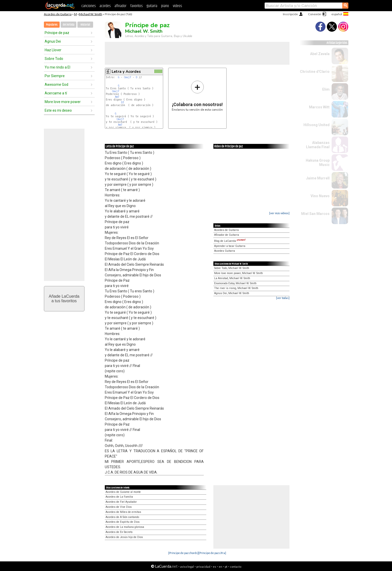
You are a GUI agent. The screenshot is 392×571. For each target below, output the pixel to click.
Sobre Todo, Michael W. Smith (232, 268)
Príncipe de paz (57, 33)
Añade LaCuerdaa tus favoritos (64, 299)
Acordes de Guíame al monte (123, 492)
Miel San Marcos (315, 214)
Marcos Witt (319, 107)
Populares (52, 25)
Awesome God (56, 85)
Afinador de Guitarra (227, 235)
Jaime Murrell (318, 178)
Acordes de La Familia (119, 497)
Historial (85, 25)
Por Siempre (55, 76)
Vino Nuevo (320, 196)
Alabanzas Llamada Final (318, 145)
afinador (120, 6)
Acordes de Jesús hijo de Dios (124, 537)
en (220, 567)
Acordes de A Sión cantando (122, 517)
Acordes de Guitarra (58, 14)
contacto (236, 567)
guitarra (152, 6)
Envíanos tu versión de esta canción (197, 96)
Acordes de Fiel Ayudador (121, 502)
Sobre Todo (54, 59)
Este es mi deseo (58, 110)
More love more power (63, 102)
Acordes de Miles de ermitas (123, 512)
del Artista (69, 25)
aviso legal (187, 567)
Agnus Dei (53, 41)
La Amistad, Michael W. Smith (232, 278)
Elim (326, 89)
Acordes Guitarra (225, 251)
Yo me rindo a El (57, 67)
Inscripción (290, 14)
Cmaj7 (127, 77)
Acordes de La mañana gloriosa (125, 527)
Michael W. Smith (91, 14)
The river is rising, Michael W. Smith (236, 288)
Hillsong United (317, 125)
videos (177, 6)
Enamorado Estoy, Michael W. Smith (235, 283)
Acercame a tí (56, 93)
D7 (123, 102)
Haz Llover (53, 50)
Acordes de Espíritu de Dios (123, 522)
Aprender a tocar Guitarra (230, 246)
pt (226, 567)
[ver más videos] (279, 213)
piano (165, 6)
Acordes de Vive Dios (119, 507)
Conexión (315, 14)
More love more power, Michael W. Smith (238, 273)
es (215, 567)
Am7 (117, 97)
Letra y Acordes (126, 72)
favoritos (136, 6)
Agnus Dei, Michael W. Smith (232, 293)
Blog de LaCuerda (230, 241)
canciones (89, 6)
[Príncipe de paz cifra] (212, 553)
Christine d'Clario (315, 72)
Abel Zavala (320, 54)
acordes (105, 6)
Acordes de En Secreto (119, 532)
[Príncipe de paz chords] (183, 553)
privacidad (203, 567)
